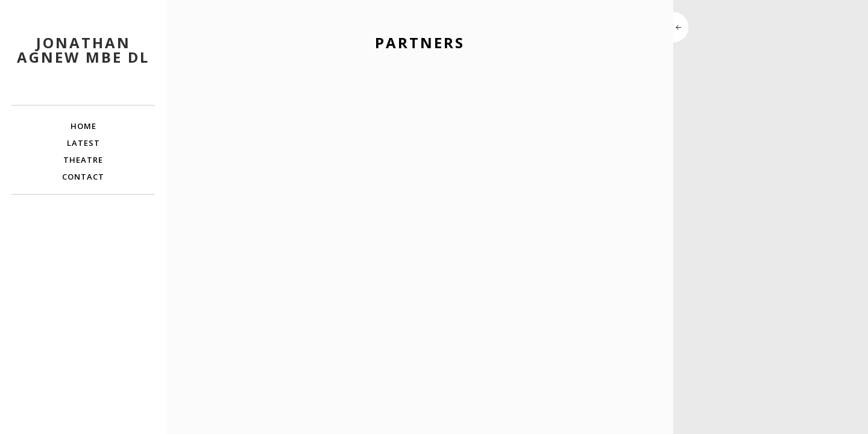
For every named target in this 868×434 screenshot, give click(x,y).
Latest (83, 143)
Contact (83, 177)
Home (83, 126)
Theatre (83, 160)
